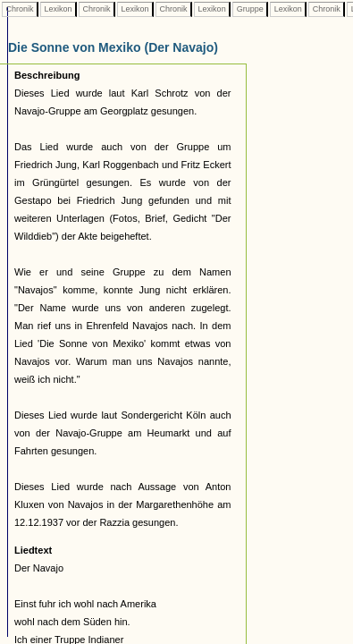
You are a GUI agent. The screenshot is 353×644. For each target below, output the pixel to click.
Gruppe (250, 9)
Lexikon (58, 9)
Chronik (20, 9)
